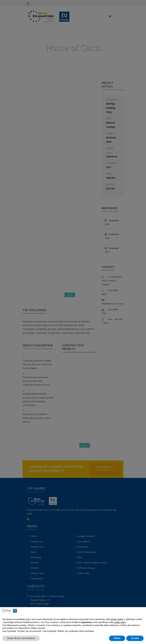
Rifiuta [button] (117, 638)
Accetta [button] (135, 638)
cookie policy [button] (120, 622)
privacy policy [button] (117, 619)
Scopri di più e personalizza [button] (21, 638)
